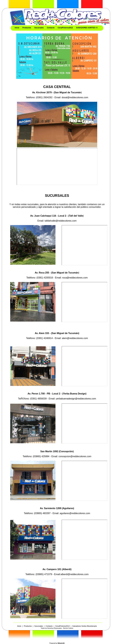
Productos (27, 28)
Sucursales (39, 28)
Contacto (51, 28)
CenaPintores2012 (65, 28)
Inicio (17, 28)
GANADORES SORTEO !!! (87, 28)
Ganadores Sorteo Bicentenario (85, 626)
